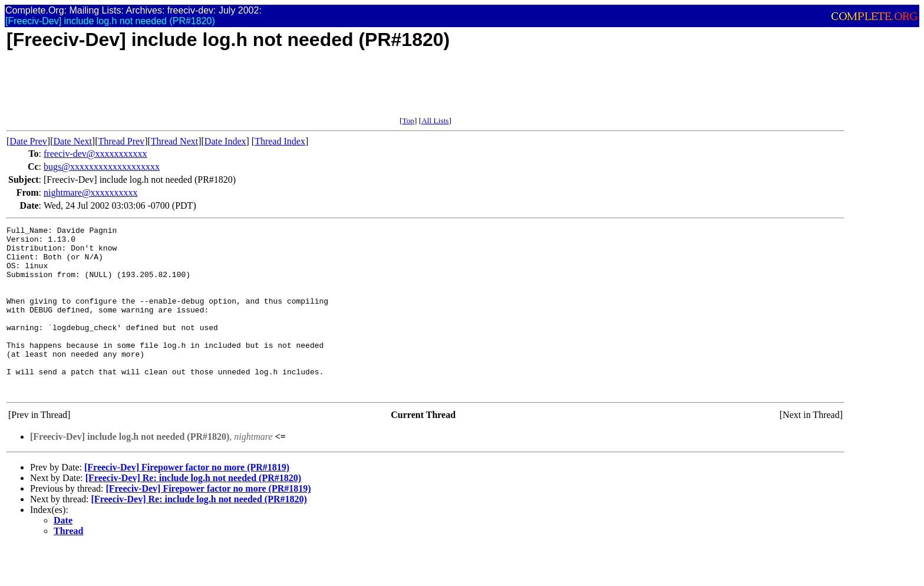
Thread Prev (121, 141)
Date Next (73, 141)
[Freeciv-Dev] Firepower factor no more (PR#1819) (187, 501)
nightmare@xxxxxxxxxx (91, 192)
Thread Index (280, 141)
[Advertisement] (221, 90)
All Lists (435, 121)
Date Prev (28, 141)
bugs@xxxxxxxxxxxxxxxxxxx (102, 167)
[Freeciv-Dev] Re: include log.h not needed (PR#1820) (193, 511)
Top (408, 121)
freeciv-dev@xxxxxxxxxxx (95, 154)
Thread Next (174, 141)
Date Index (225, 141)
